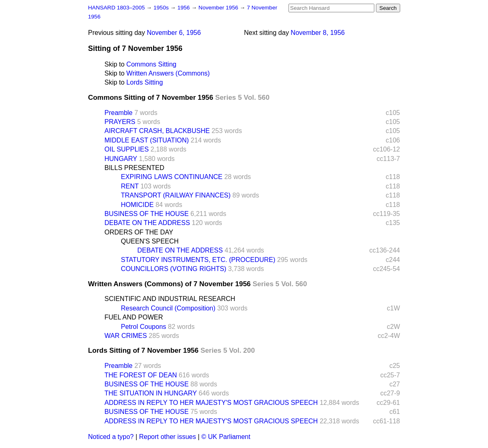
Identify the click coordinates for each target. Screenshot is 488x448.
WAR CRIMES (126, 336)
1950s (162, 8)
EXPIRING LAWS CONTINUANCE (172, 177)
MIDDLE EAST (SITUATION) (147, 140)
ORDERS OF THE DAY (139, 232)
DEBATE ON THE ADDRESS (147, 223)
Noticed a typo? (111, 437)
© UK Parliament (226, 437)
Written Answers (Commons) (168, 73)
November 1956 (219, 8)
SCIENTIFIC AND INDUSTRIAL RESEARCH (170, 299)
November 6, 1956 (174, 33)
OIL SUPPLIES (127, 149)
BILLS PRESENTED (135, 168)
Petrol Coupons (144, 327)
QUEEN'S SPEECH (150, 241)
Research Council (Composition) (168, 308)
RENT (130, 186)
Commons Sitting (151, 64)
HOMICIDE (137, 205)
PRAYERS (120, 122)
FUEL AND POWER (134, 317)
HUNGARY (121, 159)
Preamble (119, 113)
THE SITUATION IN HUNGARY (151, 393)
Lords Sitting (145, 82)
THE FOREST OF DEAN (141, 375)
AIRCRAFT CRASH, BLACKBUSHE (157, 131)
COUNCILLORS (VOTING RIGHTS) (174, 269)
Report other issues (168, 437)
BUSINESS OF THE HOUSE (147, 214)
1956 (184, 8)
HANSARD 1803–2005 (117, 8)
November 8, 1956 (318, 33)
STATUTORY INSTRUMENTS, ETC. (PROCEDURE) (198, 260)
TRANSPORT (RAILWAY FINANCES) (176, 195)
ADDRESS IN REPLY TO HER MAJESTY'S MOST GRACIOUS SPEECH (211, 403)
